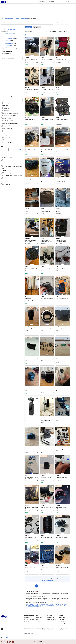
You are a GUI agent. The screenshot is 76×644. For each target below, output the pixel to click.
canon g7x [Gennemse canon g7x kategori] (59, 605)
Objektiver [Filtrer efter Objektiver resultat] (9, 41)
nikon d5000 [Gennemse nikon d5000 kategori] (31, 605)
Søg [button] (20, 149)
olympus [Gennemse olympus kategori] (44, 604)
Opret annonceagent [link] (47, 580)
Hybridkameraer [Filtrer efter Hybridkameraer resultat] (10, 34)
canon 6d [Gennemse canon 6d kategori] (64, 605)
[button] (62, 23)
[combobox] (27, 23)
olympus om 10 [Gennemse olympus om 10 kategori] (35, 607)
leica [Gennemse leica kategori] (27, 605)
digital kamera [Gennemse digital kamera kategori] (38, 605)
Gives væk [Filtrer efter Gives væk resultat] (7, 140)
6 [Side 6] (52, 586)
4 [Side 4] (46, 586)
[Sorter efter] (64, 31)
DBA (2, 19)
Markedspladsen (9, 19)
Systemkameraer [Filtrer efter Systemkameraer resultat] (10, 43)
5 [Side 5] (49, 586)
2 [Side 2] (39, 586)
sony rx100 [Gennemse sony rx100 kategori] (39, 604)
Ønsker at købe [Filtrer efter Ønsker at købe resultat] (8, 142)
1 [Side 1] (36, 586)
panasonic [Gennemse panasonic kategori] (44, 605)
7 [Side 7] (55, 586)
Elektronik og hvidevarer (21, 19)
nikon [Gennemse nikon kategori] (40, 607)
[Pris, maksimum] (13, 149)
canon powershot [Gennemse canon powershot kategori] (58, 604)
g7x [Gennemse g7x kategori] (35, 604)
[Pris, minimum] (5, 149)
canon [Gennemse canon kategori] (33, 604)
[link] (8, 29)
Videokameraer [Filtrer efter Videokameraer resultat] (10, 46)
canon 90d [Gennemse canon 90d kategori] (28, 607)
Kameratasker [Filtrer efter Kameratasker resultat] (9, 36)
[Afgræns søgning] (12, 100)
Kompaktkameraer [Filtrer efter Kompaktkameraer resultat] (11, 38)
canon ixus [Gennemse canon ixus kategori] (28, 604)
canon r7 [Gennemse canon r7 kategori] (54, 605)
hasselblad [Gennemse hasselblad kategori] (49, 605)
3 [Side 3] (43, 586)
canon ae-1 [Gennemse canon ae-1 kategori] (51, 604)
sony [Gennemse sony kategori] (47, 604)
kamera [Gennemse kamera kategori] (65, 604)
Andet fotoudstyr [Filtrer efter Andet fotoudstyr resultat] (11, 48)
